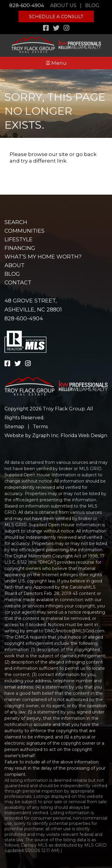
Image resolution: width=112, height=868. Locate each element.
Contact (18, 283)
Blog (92, 5)
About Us (63, 5)
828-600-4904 (27, 5)
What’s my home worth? (43, 257)
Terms (40, 427)
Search (16, 222)
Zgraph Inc (45, 435)
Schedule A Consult (56, 16)
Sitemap (14, 427)
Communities (24, 231)
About (14, 265)
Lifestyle (19, 240)
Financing (20, 248)
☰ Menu (56, 63)
